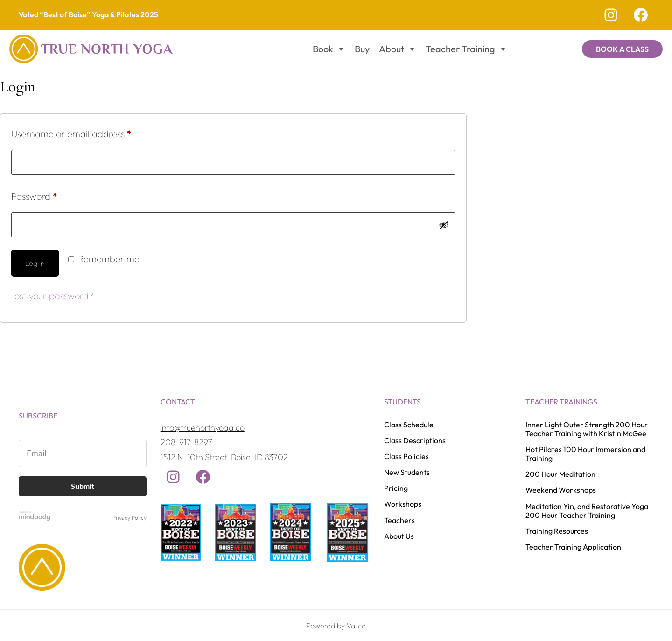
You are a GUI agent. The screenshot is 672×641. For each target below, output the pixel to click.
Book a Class (622, 49)
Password (52, 195)
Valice (356, 626)
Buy (362, 49)
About (398, 49)
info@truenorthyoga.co (203, 428)
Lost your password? (52, 296)
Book (329, 49)
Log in (35, 263)
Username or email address (90, 132)
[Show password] (444, 225)
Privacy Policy (129, 518)
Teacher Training (466, 49)
